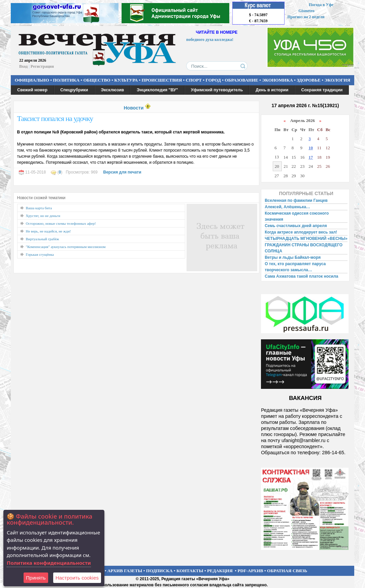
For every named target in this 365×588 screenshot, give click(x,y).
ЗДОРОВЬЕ (309, 80)
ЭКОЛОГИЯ (337, 80)
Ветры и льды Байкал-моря (293, 257)
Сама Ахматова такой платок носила (301, 276)
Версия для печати (122, 172)
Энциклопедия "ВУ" (157, 90)
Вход (23, 66)
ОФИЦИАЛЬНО (32, 80)
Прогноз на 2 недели (306, 17)
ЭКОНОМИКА (277, 80)
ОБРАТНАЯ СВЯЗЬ (287, 571)
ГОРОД (213, 80)
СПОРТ (194, 80)
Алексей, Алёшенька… (287, 207)
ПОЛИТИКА (66, 80)
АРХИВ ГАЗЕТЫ (125, 571)
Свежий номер (32, 90)
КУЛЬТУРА (126, 80)
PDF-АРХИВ (250, 571)
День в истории (272, 90)
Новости (134, 108)
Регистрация (42, 66)
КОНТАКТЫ (190, 571)
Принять (36, 578)
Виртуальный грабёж (43, 239)
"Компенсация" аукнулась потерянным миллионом (66, 247)
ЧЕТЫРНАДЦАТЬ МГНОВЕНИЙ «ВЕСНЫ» (306, 239)
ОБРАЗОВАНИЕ (241, 80)
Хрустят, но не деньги (43, 216)
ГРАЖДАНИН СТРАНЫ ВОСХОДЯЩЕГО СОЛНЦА (304, 248)
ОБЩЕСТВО (97, 80)
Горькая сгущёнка (40, 254)
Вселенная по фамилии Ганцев (296, 200)
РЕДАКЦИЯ (220, 571)
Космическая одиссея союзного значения (297, 216)
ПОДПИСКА (159, 571)
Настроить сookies (77, 578)
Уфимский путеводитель (217, 90)
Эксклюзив (113, 90)
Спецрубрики (74, 90)
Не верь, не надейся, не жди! (48, 231)
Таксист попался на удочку (55, 118)
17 (311, 157)
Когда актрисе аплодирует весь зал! (301, 232)
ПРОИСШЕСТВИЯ (162, 80)
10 (311, 148)
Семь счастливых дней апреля (296, 226)
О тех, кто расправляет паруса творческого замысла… (295, 267)
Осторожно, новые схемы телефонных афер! (61, 223)
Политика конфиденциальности (49, 563)
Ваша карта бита (39, 208)
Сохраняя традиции (322, 90)
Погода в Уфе (321, 5)
